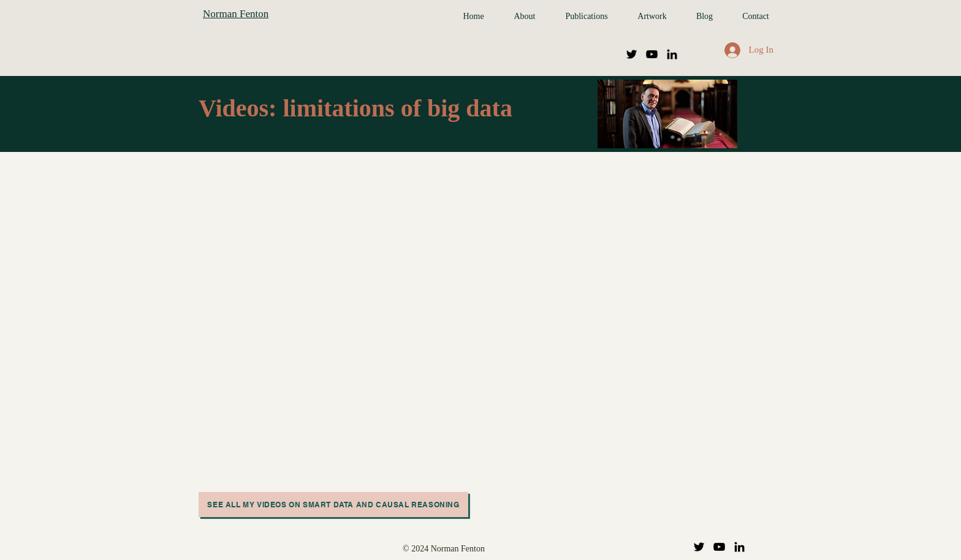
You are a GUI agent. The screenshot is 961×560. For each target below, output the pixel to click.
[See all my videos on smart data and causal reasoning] (333, 505)
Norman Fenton (236, 14)
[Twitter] (632, 54)
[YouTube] (652, 54)
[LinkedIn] (672, 54)
